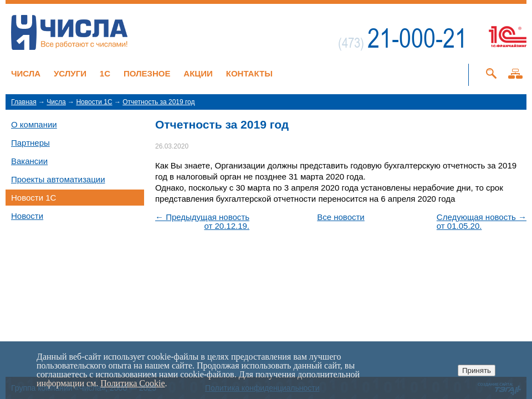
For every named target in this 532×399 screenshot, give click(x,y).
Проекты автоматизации (58, 179)
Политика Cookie (132, 383)
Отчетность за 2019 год (158, 102)
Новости (27, 216)
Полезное (147, 73)
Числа (26, 73)
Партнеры (30, 143)
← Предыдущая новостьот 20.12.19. (202, 222)
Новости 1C (94, 102)
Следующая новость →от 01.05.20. (482, 222)
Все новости (341, 217)
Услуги (70, 73)
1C (105, 73)
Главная (24, 102)
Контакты (249, 73)
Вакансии (29, 161)
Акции (198, 73)
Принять (477, 370)
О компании (34, 124)
